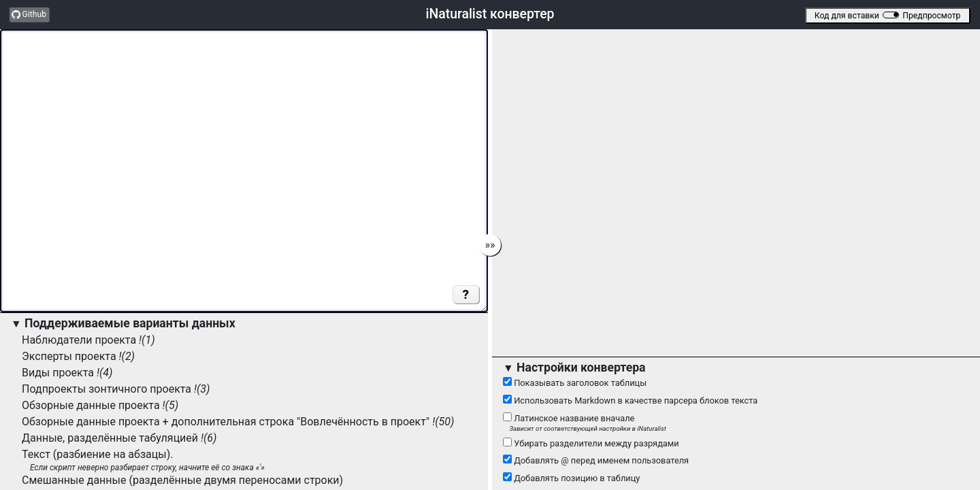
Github (29, 14)
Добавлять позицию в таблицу (571, 478)
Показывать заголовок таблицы (575, 382)
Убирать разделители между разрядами (591, 443)
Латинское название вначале (736, 423)
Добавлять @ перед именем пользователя (596, 460)
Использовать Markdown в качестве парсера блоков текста (630, 400)
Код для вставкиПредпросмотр (888, 16)
